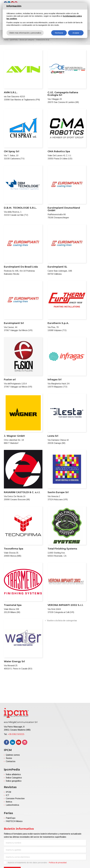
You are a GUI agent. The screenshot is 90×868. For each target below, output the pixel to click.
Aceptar (76, 33)
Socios (9, 758)
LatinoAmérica (12, 805)
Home (6, 40)
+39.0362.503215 (16, 734)
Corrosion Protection (15, 798)
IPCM (8, 792)
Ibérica (9, 802)
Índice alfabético (13, 774)
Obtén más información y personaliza (25, 33)
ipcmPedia (14, 40)
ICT (8, 795)
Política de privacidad (58, 863)
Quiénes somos (13, 755)
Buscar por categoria (27, 40)
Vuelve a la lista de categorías (62, 621)
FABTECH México (14, 821)
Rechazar (59, 33)
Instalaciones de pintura (44, 40)
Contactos (11, 761)
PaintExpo (11, 818)
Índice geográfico (14, 781)
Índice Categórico (14, 778)
